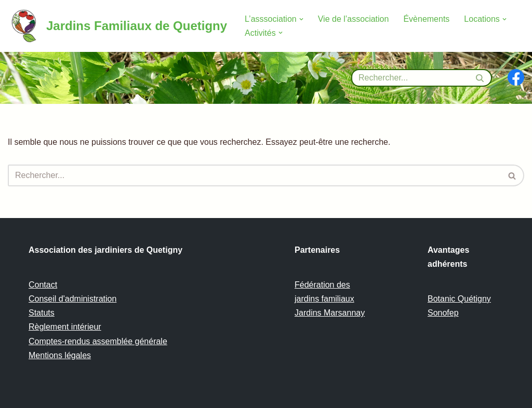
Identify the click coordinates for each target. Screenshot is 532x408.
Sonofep (443, 313)
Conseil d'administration (72, 299)
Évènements (426, 19)
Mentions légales (60, 355)
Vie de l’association (354, 19)
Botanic (443, 299)
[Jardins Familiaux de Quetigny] (117, 26)
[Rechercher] (410, 78)
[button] (301, 19)
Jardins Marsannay (330, 313)
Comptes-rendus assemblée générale (98, 341)
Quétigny (474, 299)
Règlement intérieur (65, 327)
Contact (43, 285)
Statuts (42, 313)
